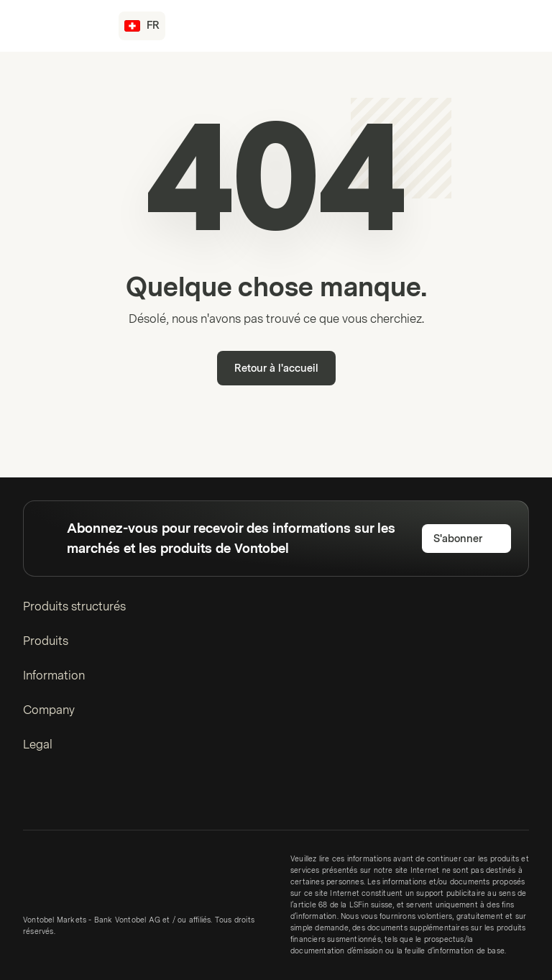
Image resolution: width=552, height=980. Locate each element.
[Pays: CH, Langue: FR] (142, 26)
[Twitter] (55, 797)
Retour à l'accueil (276, 368)
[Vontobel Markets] (62, 26)
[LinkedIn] (32, 797)
